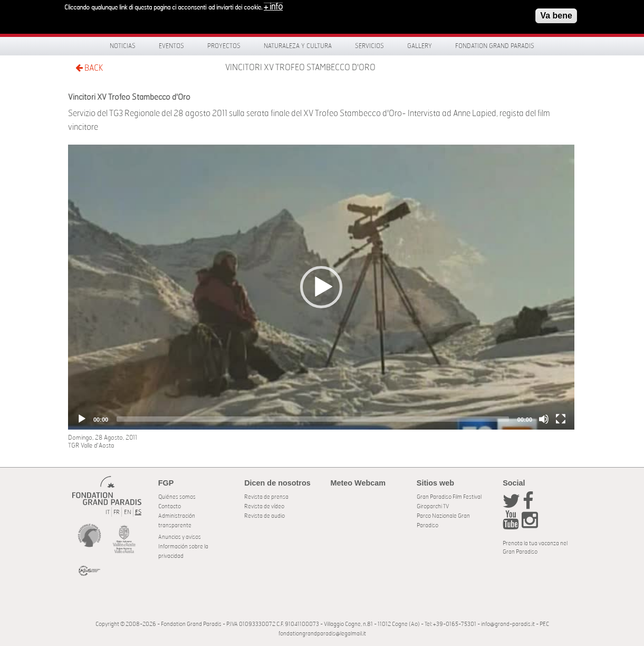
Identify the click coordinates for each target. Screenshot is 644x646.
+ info (273, 5)
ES (138, 512)
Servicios (369, 46)
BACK (89, 68)
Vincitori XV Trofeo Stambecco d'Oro (300, 68)
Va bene (556, 14)
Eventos (171, 46)
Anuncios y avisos (180, 537)
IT (108, 512)
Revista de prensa (266, 497)
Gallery (420, 46)
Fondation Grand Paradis (495, 46)
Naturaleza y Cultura (298, 46)
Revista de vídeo (264, 506)
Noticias (123, 46)
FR (117, 512)
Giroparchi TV (433, 506)
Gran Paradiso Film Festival (449, 497)
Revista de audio (265, 516)
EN (128, 512)
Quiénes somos (177, 497)
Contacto (170, 506)
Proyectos (224, 46)
